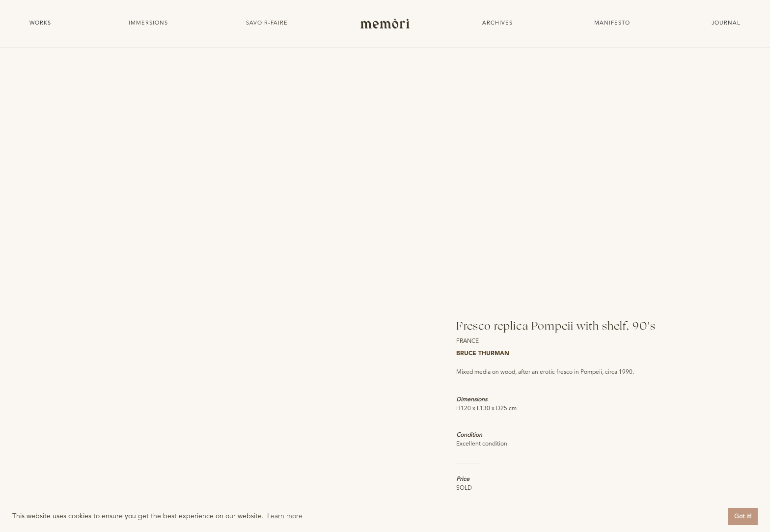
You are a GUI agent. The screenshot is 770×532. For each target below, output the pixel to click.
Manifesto (612, 23)
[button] (148, 24)
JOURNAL (726, 23)
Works (40, 23)
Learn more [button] (285, 516)
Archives (497, 23)
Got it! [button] (743, 517)
